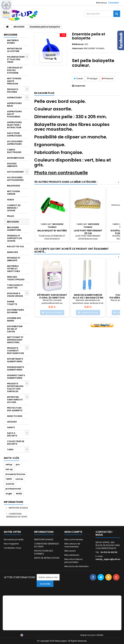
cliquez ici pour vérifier (92, 635)
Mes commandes (74, 539)
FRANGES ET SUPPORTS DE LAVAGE (15, 238)
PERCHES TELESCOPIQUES (16, 278)
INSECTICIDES (15, 416)
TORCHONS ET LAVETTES (15, 286)
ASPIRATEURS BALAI (14, 105)
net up (9, 469)
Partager (92, 78)
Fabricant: (78, 49)
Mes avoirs (70, 551)
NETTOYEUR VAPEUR (13, 193)
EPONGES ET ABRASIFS (14, 259)
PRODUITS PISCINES (13, 91)
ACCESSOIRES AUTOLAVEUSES (15, 179)
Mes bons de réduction (77, 566)
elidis (19, 494)
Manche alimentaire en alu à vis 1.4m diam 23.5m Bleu (88, 298)
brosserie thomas (15, 474)
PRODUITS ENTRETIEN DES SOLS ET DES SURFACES (15, 387)
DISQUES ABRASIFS (12, 165)
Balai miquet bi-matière (52, 231)
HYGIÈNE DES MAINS (14, 319)
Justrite (10, 484)
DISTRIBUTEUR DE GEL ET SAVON (15, 329)
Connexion (113, 3)
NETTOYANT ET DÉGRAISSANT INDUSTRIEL (15, 340)
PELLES (11, 216)
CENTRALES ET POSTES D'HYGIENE (15, 70)
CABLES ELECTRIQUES (14, 151)
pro (18, 464)
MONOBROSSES (16, 158)
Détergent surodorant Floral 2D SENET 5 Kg (52, 296)
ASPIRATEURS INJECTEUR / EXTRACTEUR (14, 125)
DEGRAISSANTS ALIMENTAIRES (16, 368)
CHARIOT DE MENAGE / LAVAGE (14, 208)
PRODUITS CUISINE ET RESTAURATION (15, 351)
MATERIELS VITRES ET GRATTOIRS (14, 269)
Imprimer (80, 86)
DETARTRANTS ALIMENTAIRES (15, 360)
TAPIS (10, 450)
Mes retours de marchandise (72, 545)
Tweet (78, 78)
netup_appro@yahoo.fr (109, 559)
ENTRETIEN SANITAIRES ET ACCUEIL (15, 400)
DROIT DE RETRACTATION (47, 558)
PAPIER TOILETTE (12, 303)
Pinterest (107, 78)
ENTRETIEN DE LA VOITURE (15, 50)
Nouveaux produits (14, 539)
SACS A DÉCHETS (12, 434)
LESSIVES (12, 422)
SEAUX (11, 200)
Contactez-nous (13, 548)
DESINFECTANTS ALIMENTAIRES (16, 377)
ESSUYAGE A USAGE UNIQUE (15, 295)
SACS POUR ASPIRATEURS (14, 134)
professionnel (13, 489)
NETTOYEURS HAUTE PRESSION (14, 81)
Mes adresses (72, 555)
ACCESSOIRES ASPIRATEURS (15, 143)
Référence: (78, 44)
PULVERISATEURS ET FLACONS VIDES (16, 59)
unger (9, 494)
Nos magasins (11, 544)
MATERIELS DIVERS (13, 42)
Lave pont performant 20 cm (88, 232)
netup (9, 464)
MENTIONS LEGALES (18, 508)
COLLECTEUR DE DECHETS (16, 443)
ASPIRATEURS (14, 98)
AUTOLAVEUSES (15, 172)
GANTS (11, 427)
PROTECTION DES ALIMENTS (15, 409)
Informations (14, 502)
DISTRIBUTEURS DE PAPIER (16, 311)
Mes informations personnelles (73, 561)
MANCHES (13, 252)
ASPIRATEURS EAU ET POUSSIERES (14, 114)
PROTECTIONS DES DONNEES (44, 552)
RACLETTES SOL (16, 246)
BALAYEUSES (14, 186)
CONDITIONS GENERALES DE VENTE (17, 515)
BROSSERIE (13, 222)
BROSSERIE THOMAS (94, 48)
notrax (19, 479)
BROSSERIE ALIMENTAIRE (14, 229)
